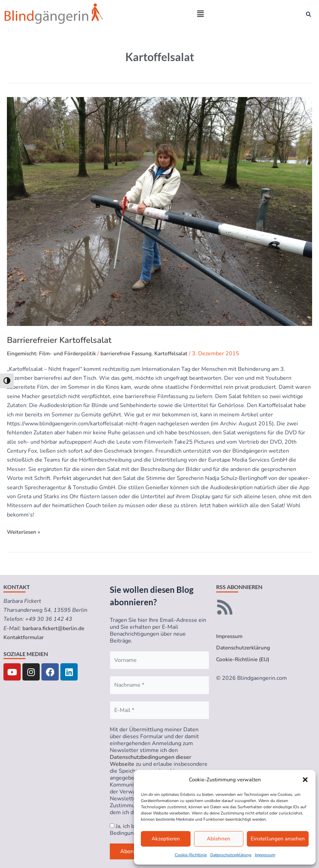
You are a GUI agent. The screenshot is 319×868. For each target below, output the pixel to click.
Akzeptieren (166, 839)
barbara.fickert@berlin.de (54, 628)
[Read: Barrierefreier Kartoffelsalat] (159, 211)
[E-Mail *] (159, 710)
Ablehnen (219, 839)
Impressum (265, 855)
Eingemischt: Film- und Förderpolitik (52, 354)
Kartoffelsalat (178, 354)
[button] (305, 780)
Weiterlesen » (25, 532)
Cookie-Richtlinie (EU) (244, 660)
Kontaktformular (24, 637)
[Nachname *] (159, 685)
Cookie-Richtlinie (191, 855)
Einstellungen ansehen (278, 839)
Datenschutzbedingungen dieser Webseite (151, 761)
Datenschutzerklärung (231, 855)
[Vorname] (159, 660)
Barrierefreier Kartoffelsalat (59, 340)
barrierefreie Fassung (130, 354)
